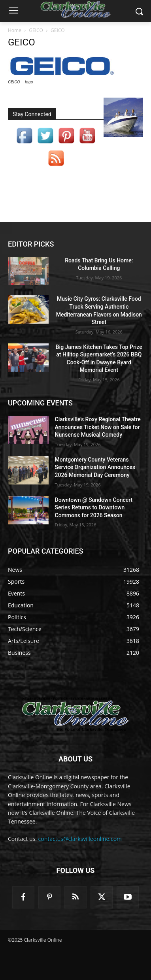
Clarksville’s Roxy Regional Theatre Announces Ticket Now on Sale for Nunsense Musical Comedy (98, 427)
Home (15, 30)
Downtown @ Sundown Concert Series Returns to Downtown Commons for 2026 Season (94, 508)
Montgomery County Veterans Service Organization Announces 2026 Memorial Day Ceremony (95, 467)
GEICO (36, 30)
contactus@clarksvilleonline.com (80, 839)
